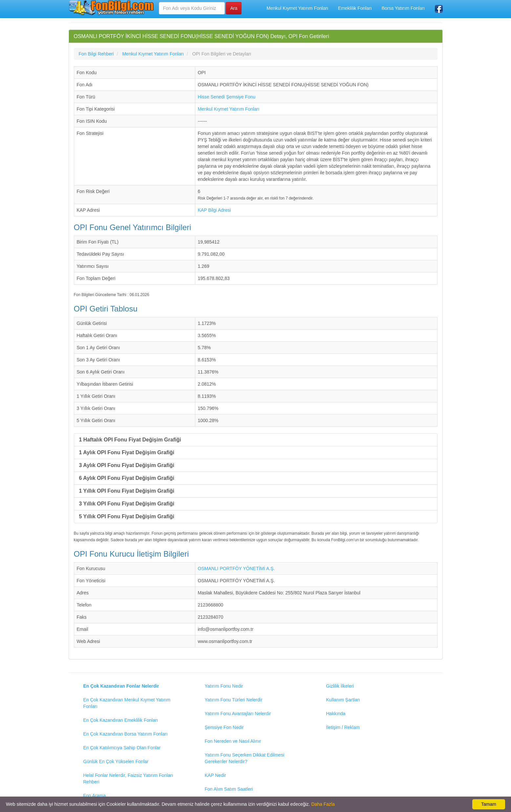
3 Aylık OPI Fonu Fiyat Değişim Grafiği (127, 465)
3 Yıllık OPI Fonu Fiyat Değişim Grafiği (127, 504)
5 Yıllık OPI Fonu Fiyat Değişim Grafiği (127, 516)
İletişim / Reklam (343, 727)
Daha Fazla (323, 804)
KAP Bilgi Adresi (214, 210)
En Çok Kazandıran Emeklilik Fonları (121, 720)
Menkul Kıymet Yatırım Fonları (297, 8)
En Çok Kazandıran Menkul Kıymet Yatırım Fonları (127, 703)
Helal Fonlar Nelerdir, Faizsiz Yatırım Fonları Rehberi (128, 779)
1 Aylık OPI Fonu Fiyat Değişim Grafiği (127, 452)
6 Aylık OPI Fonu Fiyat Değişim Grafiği (127, 478)
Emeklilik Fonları (355, 8)
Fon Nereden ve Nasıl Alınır (233, 741)
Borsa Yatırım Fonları (403, 8)
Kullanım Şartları (343, 700)
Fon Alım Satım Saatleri (229, 789)
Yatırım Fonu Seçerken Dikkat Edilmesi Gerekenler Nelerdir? (245, 758)
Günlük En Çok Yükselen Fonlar (116, 761)
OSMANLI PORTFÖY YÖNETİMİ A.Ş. (236, 568)
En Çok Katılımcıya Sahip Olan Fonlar (122, 748)
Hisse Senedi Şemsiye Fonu (227, 97)
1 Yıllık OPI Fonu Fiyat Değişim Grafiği (127, 491)
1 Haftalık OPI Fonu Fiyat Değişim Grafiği (130, 440)
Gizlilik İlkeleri (340, 686)
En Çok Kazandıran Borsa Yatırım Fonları (126, 734)
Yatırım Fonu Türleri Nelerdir (234, 700)
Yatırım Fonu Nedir (224, 686)
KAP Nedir (215, 775)
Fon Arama (95, 796)
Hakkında (336, 714)
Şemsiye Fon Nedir (224, 727)
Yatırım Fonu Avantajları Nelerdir (238, 714)
